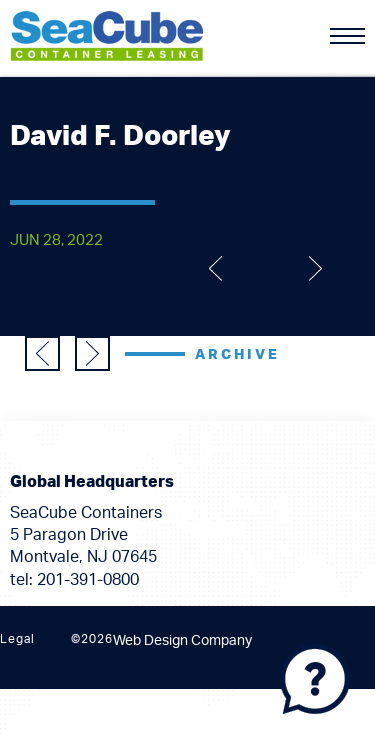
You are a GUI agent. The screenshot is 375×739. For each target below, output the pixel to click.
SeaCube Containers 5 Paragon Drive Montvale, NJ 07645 (86, 535)
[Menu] (347, 36)
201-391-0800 (88, 580)
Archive (237, 355)
